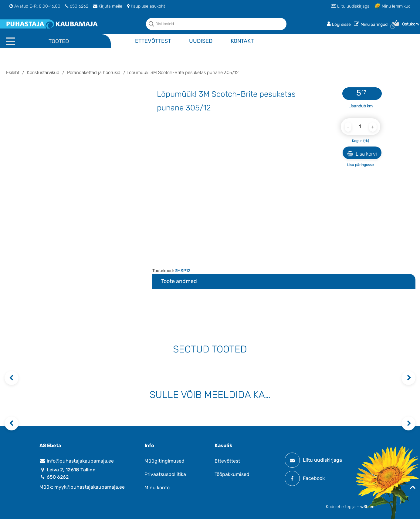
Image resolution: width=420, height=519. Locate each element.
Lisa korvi (362, 154)
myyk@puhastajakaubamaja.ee (90, 487)
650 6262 (77, 6)
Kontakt (242, 41)
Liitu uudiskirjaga (350, 6)
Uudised (201, 41)
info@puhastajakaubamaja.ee (77, 461)
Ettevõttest (153, 41)
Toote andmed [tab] (179, 281)
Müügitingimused (164, 461)
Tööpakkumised (232, 474)
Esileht (13, 72)
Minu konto (157, 488)
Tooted (59, 41)
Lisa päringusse (361, 165)
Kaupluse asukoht (146, 6)
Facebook (305, 478)
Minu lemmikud (393, 6)
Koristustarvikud (43, 72)
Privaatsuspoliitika (165, 474)
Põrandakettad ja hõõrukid (94, 72)
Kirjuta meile (108, 6)
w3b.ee (367, 507)
